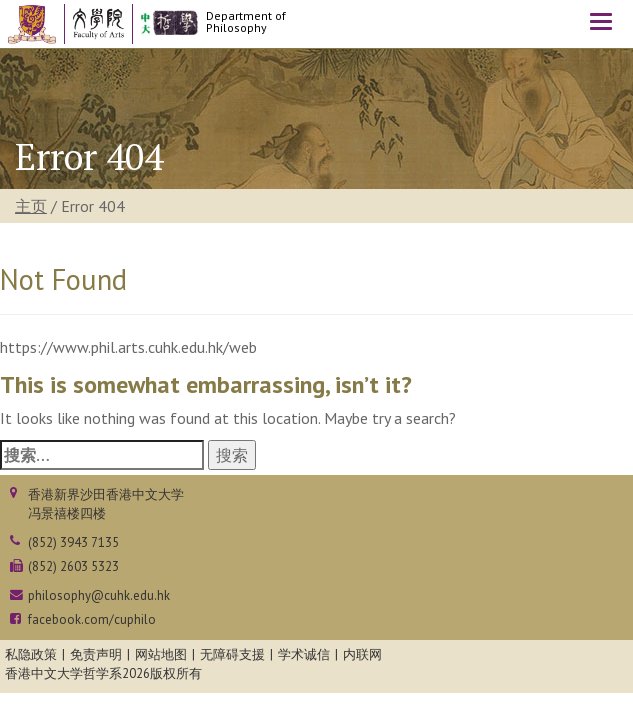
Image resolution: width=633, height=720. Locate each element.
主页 (31, 206)
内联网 (362, 654)
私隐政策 (31, 654)
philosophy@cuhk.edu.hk (99, 595)
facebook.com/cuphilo (92, 619)
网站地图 (161, 654)
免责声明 (96, 654)
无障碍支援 (232, 654)
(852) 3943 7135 (73, 542)
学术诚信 (304, 654)
